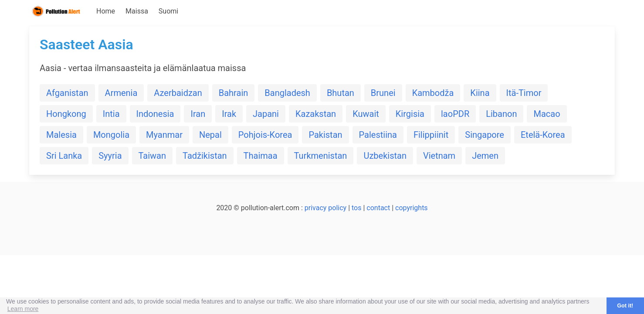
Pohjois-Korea (265, 135)
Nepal (210, 135)
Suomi (168, 11)
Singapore (485, 135)
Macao (547, 114)
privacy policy (325, 208)
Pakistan (325, 135)
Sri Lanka (64, 156)
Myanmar (164, 135)
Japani (266, 114)
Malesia (61, 135)
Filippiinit (431, 135)
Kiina (480, 93)
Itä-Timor (524, 93)
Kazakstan (316, 114)
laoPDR (455, 114)
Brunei (383, 93)
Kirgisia (410, 114)
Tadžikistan (205, 156)
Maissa (137, 11)
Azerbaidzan (178, 93)
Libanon (501, 114)
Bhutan (341, 93)
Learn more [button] (23, 309)
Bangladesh (287, 93)
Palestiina (378, 135)
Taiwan (153, 156)
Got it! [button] (625, 306)
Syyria (110, 156)
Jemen (485, 156)
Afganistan (67, 93)
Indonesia (155, 114)
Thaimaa (261, 156)
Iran (198, 114)
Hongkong (66, 114)
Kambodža (433, 93)
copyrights (412, 208)
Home (106, 11)
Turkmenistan (321, 156)
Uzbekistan (385, 156)
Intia (111, 114)
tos (356, 208)
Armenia (121, 93)
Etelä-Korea (543, 135)
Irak (229, 114)
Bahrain (234, 93)
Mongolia (111, 135)
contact (378, 208)
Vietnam (439, 156)
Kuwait (366, 114)
